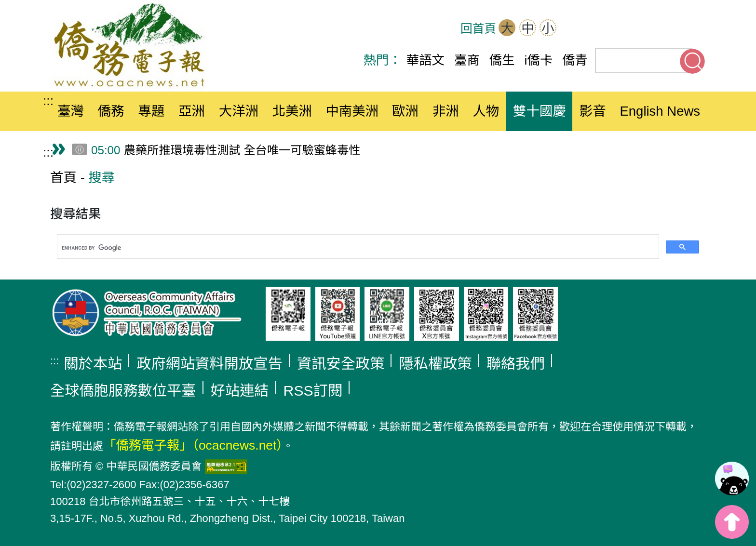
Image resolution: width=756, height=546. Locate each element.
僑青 (575, 60)
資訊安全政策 (341, 364)
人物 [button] (486, 111)
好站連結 (240, 391)
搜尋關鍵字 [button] (692, 61)
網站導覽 (574, 29)
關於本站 (93, 364)
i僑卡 (539, 60)
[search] (357, 248)
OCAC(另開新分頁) (604, 29)
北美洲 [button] (292, 111)
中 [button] (527, 28)
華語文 (425, 60)
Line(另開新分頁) (693, 29)
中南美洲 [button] (352, 111)
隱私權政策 (435, 364)
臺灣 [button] (71, 111)
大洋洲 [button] (239, 111)
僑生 (502, 60)
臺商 (467, 60)
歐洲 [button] (405, 111)
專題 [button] (151, 111)
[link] (732, 479)
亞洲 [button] (192, 111)
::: (48, 101)
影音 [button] (593, 111)
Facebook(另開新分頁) (634, 29)
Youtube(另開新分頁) (663, 29)
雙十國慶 (540, 111)
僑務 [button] (111, 111)
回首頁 (478, 29)
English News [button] (660, 111)
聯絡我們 (516, 364)
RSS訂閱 (313, 391)
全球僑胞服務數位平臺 (123, 391)
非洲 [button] (446, 111)
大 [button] (507, 28)
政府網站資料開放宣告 (209, 364)
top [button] (732, 522)
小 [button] (548, 28)
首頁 (63, 178)
